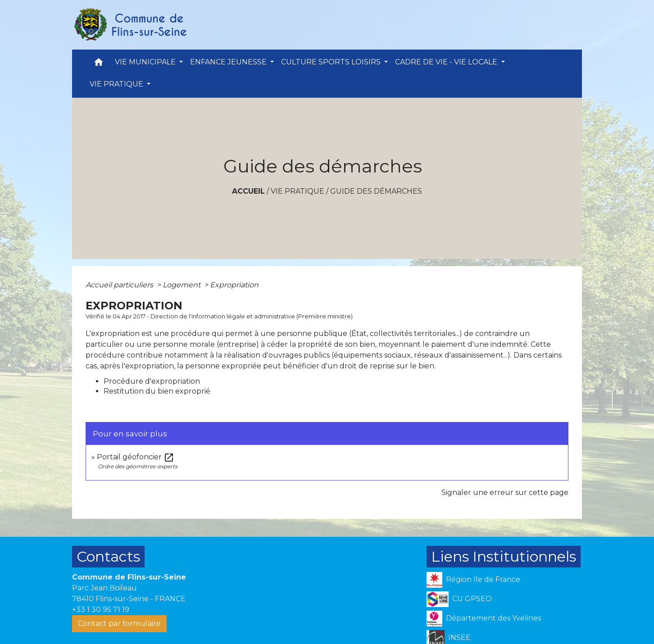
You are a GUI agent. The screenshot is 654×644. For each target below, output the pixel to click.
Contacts (108, 556)
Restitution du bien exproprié (157, 391)
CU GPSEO (459, 599)
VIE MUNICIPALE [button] (146, 62)
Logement (182, 285)
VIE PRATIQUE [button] (117, 84)
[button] (99, 64)
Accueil (248, 191)
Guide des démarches (376, 191)
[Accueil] (130, 25)
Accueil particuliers (120, 285)
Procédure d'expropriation (152, 381)
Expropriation (234, 285)
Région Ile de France (473, 580)
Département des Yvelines (484, 619)
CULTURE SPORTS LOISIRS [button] (332, 62)
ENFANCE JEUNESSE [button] (229, 62)
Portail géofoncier (136, 457)
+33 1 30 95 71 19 (101, 610)
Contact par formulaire (119, 624)
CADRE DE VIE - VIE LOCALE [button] (447, 62)
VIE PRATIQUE (297, 191)
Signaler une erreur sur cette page (505, 492)
